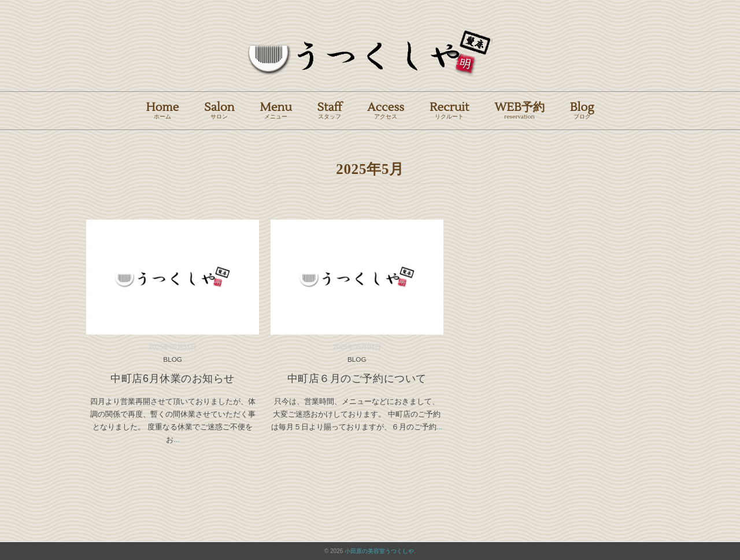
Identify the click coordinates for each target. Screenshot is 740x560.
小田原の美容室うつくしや (379, 551)
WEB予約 (519, 110)
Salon (219, 110)
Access (386, 110)
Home (162, 110)
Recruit (449, 110)
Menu (276, 110)
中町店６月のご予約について (357, 379)
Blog (582, 110)
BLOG (173, 359)
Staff (330, 110)
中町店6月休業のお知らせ (173, 379)
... (177, 440)
